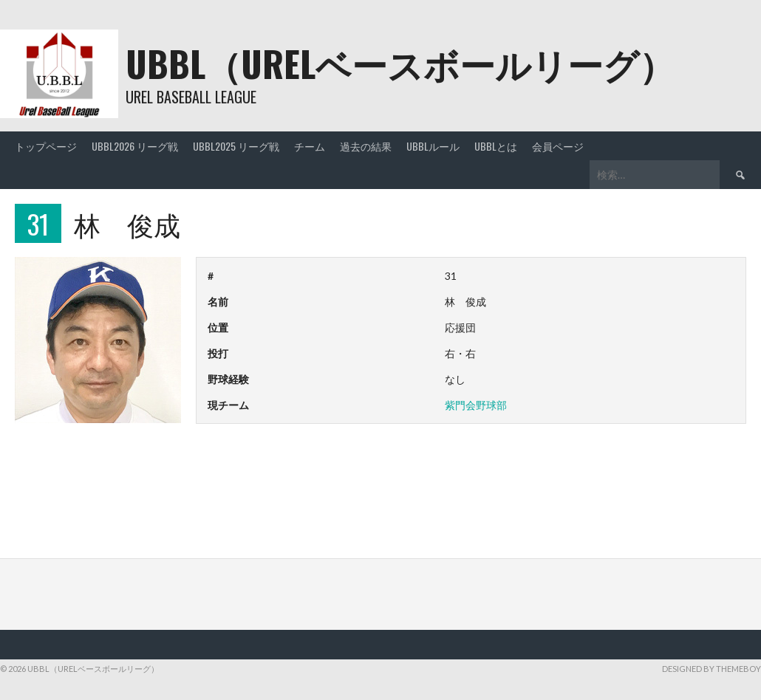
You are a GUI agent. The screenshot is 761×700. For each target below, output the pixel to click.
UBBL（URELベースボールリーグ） (400, 63)
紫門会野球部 (476, 405)
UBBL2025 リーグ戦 (236, 146)
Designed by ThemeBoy (711, 669)
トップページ (46, 146)
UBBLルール (433, 146)
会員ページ (558, 146)
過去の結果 (366, 146)
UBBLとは (496, 146)
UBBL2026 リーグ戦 (135, 146)
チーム (310, 146)
